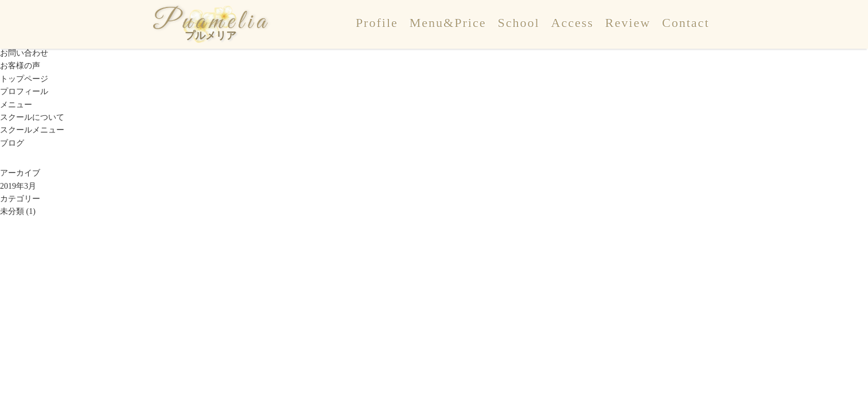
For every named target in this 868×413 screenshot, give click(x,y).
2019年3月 (18, 186)
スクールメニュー (32, 130)
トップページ (24, 79)
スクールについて (32, 117)
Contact (686, 23)
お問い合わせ (24, 53)
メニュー (16, 105)
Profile (377, 23)
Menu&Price (448, 23)
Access (573, 23)
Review (628, 23)
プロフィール (24, 91)
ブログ (12, 143)
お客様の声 (20, 66)
